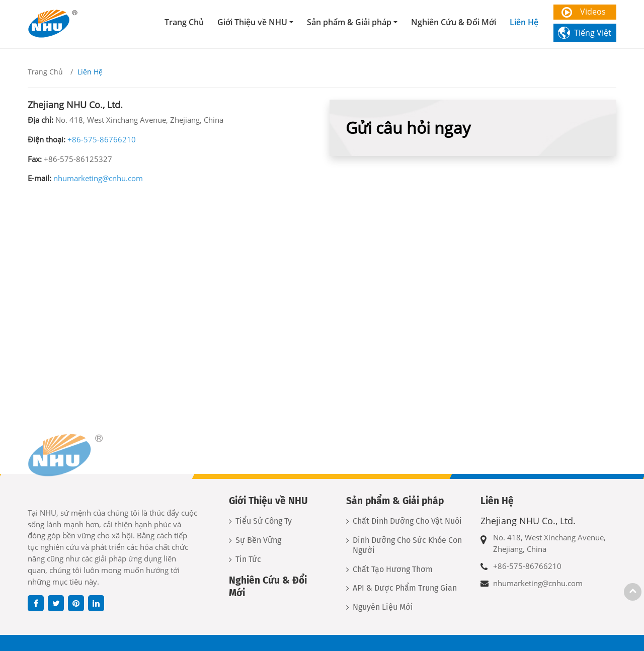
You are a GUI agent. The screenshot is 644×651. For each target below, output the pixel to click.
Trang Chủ (184, 22)
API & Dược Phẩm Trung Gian (405, 588)
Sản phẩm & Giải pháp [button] (349, 22)
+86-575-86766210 (102, 139)
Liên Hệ (524, 22)
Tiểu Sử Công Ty (264, 521)
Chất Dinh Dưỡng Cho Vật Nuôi (407, 521)
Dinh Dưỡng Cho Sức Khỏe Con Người (407, 545)
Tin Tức (248, 559)
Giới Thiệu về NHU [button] (252, 22)
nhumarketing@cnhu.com (98, 178)
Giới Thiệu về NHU (268, 501)
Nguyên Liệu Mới (383, 607)
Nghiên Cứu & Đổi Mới (454, 22)
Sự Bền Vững (258, 540)
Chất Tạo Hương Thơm (393, 569)
